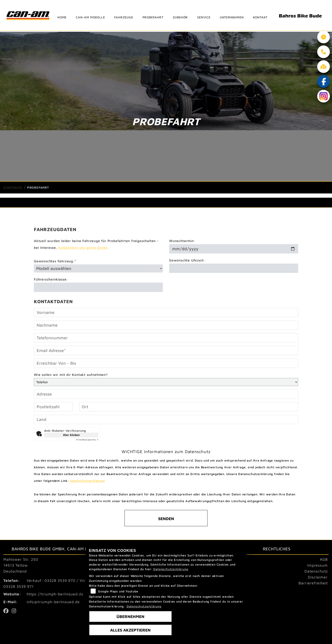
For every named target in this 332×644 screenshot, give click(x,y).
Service (204, 17)
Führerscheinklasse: (51, 293)
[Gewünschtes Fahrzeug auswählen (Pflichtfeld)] (98, 282)
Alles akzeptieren (130, 630)
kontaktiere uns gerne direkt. (83, 261)
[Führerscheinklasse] (98, 301)
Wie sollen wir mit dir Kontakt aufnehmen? (71, 388)
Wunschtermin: (182, 254)
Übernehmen (130, 616)
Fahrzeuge (124, 17)
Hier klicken (71, 435)
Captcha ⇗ (87, 440)
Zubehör (180, 17)
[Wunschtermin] (234, 262)
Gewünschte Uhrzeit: (187, 274)
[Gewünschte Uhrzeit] (234, 282)
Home (62, 17)
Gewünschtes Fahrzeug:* (55, 275)
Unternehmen (232, 17)
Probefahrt (153, 17)
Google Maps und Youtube (118, 591)
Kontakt (260, 17)
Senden (166, 519)
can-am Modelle (90, 17)
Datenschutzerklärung (87, 481)
